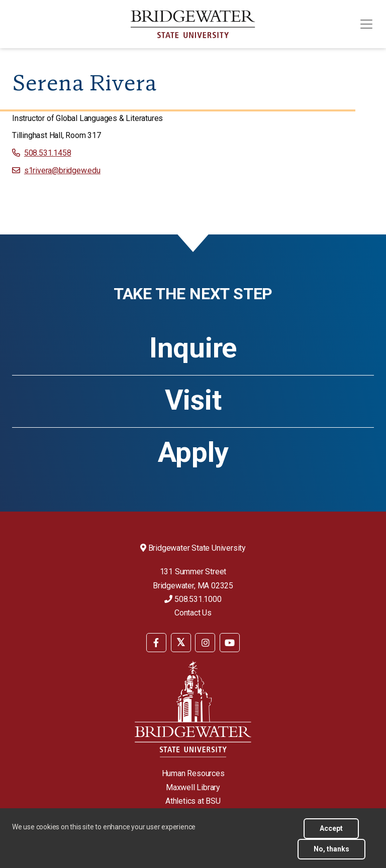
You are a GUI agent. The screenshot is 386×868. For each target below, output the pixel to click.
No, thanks (331, 849)
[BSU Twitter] (181, 643)
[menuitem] (156, 642)
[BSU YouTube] (230, 643)
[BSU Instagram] (205, 643)
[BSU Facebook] (156, 643)
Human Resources (193, 773)
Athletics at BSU (193, 801)
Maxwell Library (193, 787)
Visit (193, 400)
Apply (193, 452)
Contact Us (193, 613)
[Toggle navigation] (366, 24)
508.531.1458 (48, 153)
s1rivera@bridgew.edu (62, 170)
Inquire (193, 348)
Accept (331, 828)
